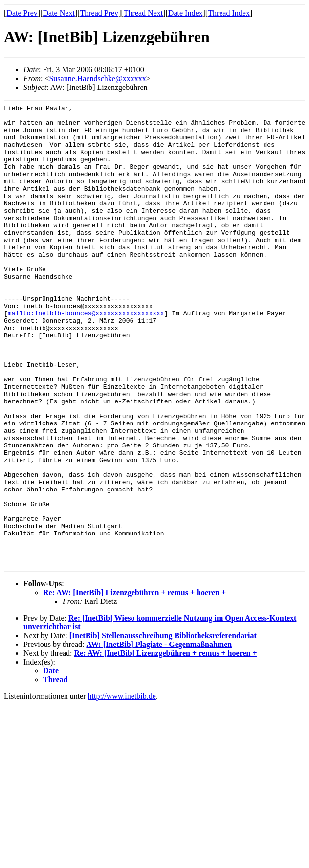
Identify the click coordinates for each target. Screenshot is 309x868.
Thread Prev (99, 13)
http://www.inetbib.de (122, 789)
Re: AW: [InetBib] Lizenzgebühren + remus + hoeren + (134, 685)
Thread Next (143, 13)
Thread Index (229, 13)
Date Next (59, 13)
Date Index (186, 13)
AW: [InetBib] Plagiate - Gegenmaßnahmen (159, 737)
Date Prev (22, 13)
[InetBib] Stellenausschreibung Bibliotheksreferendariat (163, 728)
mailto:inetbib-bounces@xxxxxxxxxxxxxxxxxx (86, 356)
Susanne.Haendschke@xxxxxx (97, 78)
